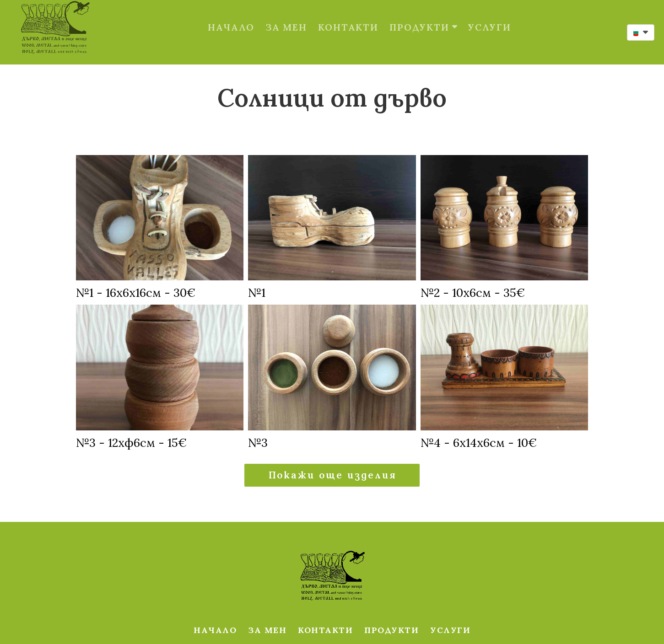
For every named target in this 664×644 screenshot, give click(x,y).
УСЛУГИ (490, 18)
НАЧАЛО (231, 18)
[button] (641, 32)
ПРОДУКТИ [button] (423, 18)
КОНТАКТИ (348, 18)
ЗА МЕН (286, 18)
